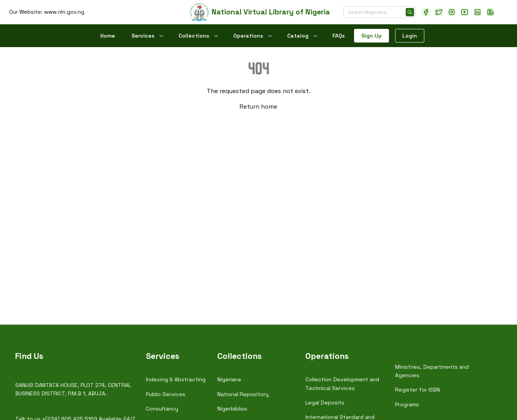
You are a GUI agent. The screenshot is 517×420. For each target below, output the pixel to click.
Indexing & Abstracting (176, 379)
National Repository (243, 394)
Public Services (166, 394)
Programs (407, 404)
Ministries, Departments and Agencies (432, 371)
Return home (258, 107)
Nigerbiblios (232, 409)
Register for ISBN (417, 390)
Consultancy (162, 409)
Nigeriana (229, 379)
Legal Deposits (325, 403)
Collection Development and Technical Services (342, 384)
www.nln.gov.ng (64, 12)
